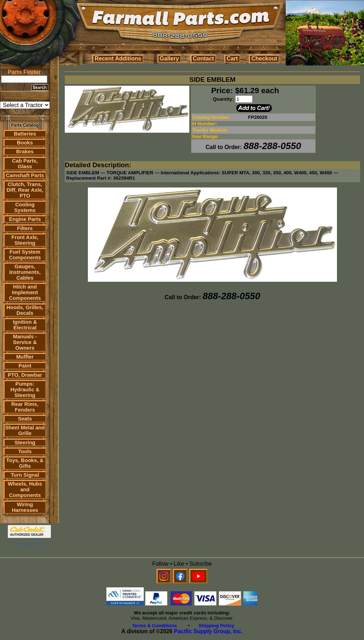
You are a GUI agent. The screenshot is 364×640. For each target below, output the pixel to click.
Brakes (25, 152)
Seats (25, 419)
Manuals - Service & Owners (25, 342)
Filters (25, 228)
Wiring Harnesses (25, 507)
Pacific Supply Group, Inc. (208, 631)
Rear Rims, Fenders (25, 407)
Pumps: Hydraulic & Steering (25, 390)
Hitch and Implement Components (25, 292)
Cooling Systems (25, 207)
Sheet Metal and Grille (25, 430)
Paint (25, 366)
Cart (232, 59)
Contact (204, 59)
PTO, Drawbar (25, 375)
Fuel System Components (25, 255)
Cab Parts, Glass (25, 164)
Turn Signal (25, 475)
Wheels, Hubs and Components (25, 490)
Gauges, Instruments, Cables (25, 272)
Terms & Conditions (154, 626)
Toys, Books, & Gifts (25, 463)
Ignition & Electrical (25, 325)
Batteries (25, 134)
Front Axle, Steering (25, 240)
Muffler (25, 357)
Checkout (264, 59)
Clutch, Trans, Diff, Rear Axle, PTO (25, 190)
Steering (25, 443)
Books (25, 143)
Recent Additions (118, 59)
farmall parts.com (29, 544)
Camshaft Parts (25, 175)
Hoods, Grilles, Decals (25, 310)
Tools (25, 451)
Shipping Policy (216, 626)
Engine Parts (25, 219)
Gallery (169, 59)
